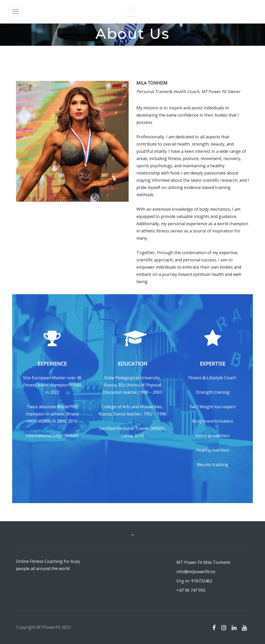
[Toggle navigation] (16, 12)
